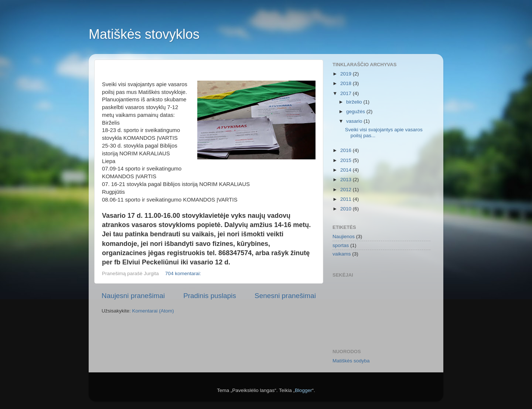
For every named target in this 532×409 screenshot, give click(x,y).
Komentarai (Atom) (153, 311)
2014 (347, 170)
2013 (347, 180)
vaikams (342, 254)
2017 (347, 93)
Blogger (303, 390)
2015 (347, 160)
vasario (355, 121)
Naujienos (344, 236)
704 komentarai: (184, 273)
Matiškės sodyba (351, 361)
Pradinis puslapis (210, 296)
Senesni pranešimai (285, 296)
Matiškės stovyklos (144, 34)
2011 (347, 199)
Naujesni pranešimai (133, 296)
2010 (347, 209)
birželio (355, 102)
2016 (347, 150)
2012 (347, 190)
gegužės (356, 111)
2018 (347, 83)
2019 (347, 74)
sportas (341, 245)
